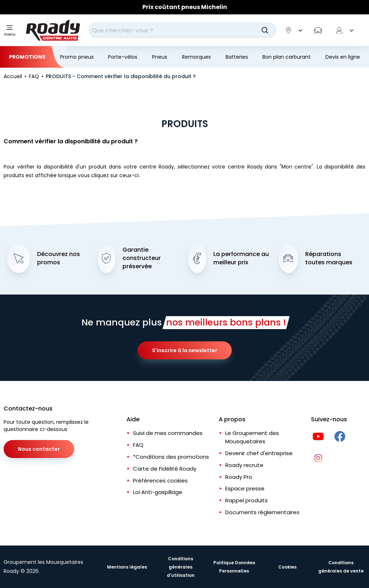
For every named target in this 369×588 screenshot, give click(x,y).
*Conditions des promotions (171, 457)
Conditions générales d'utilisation (181, 567)
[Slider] (184, 7)
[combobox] (183, 30)
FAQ (138, 445)
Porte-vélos (123, 57)
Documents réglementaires (262, 512)
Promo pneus (77, 57)
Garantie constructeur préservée (142, 258)
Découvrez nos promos (59, 258)
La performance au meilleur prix (241, 258)
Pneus (160, 57)
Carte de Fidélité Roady (165, 469)
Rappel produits (246, 500)
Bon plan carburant (286, 57)
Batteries (237, 57)
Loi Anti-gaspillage (158, 492)
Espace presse (245, 488)
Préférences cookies (160, 481)
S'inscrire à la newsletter (185, 350)
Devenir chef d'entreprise (259, 453)
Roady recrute (244, 465)
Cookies (287, 567)
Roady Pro (239, 477)
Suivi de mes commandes (168, 433)
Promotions (27, 57)
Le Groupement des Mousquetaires (252, 437)
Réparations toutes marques (329, 258)
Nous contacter (39, 449)
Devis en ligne (343, 57)
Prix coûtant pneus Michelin (185, 7)
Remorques (196, 57)
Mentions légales (127, 567)
